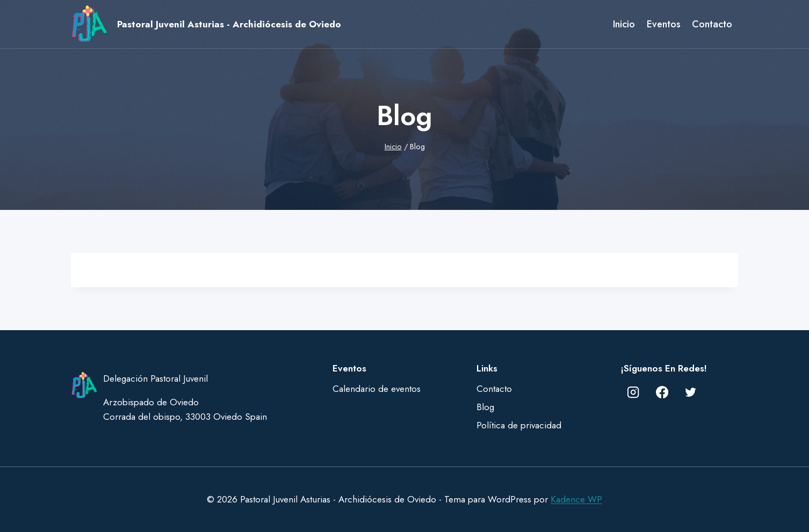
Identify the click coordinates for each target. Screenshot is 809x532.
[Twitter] (691, 392)
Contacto (712, 24)
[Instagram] (634, 392)
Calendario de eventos (377, 389)
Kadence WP (576, 499)
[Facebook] (662, 392)
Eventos (664, 24)
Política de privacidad (519, 425)
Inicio (624, 24)
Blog (485, 407)
